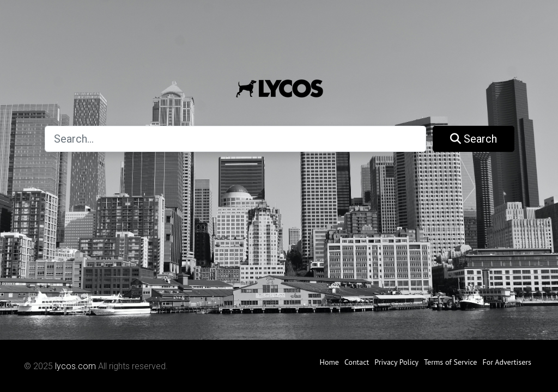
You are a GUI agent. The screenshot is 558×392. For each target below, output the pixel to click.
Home (329, 362)
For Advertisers (507, 362)
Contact (357, 362)
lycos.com (75, 366)
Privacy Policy (396, 362)
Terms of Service (450, 362)
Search (474, 139)
